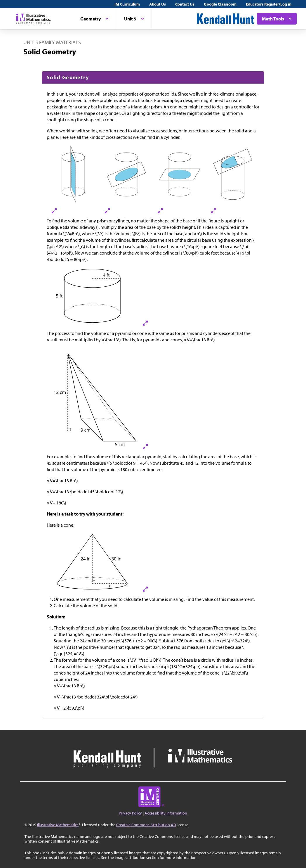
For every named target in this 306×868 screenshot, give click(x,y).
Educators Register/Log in (269, 4)
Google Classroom (220, 4)
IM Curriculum (127, 4)
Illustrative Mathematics (58, 825)
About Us (158, 4)
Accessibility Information (166, 813)
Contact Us (185, 4)
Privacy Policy (130, 813)
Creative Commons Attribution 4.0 (146, 825)
